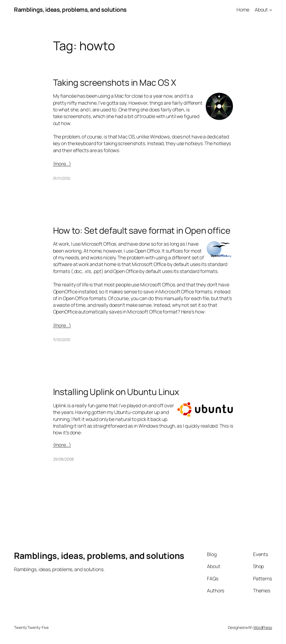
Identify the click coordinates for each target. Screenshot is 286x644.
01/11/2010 (62, 178)
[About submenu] (271, 9)
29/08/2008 (63, 459)
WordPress (263, 627)
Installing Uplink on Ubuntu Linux (116, 392)
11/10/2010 (62, 340)
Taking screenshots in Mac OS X (115, 82)
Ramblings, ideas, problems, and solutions (70, 9)
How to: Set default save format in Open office (142, 230)
